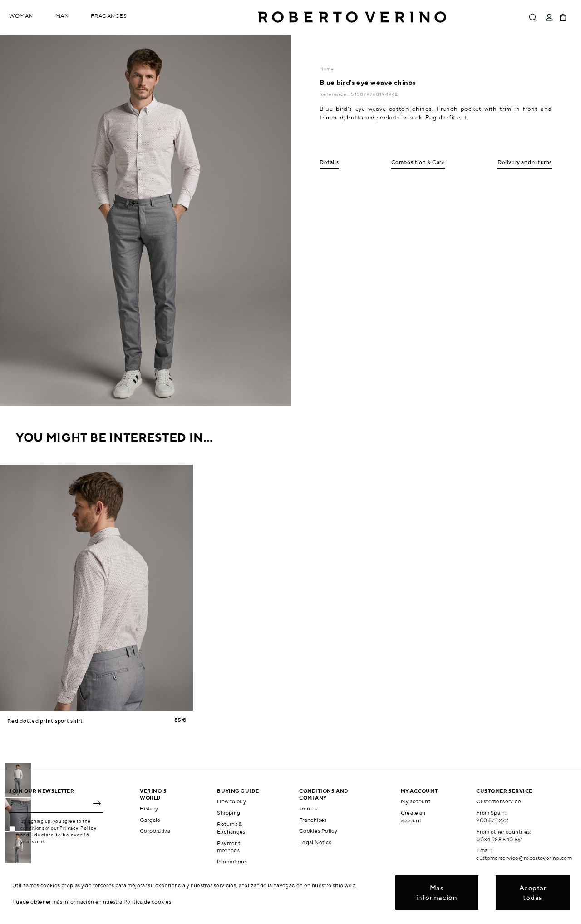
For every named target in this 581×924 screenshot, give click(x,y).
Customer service (499, 801)
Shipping (229, 812)
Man (62, 16)
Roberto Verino (352, 17)
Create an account (413, 816)
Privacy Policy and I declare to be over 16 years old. (59, 835)
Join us (308, 808)
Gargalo (150, 820)
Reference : (335, 94)
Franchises (313, 820)
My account (416, 801)
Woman (21, 16)
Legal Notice (315, 842)
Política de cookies (148, 902)
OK (97, 803)
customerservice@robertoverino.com (524, 858)
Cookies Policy (318, 831)
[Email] (49, 803)
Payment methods (229, 847)
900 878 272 (492, 820)
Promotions (232, 862)
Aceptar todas (533, 893)
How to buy (231, 801)
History (149, 808)
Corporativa (155, 831)
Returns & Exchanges (231, 828)
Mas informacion (437, 893)
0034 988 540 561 (500, 839)
